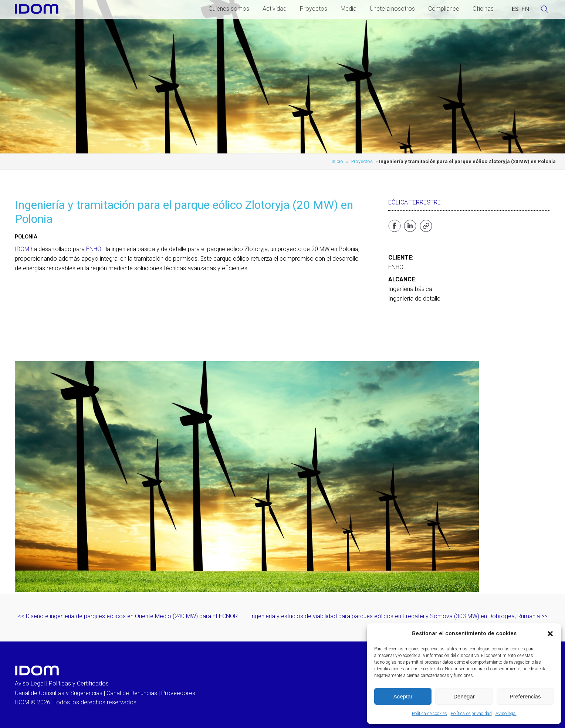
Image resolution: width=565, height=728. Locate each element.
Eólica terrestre (415, 202)
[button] (550, 634)
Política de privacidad (471, 714)
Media (349, 9)
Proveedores (178, 693)
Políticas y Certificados (79, 683)
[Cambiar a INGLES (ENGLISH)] (525, 9)
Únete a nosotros (392, 9)
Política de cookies (429, 714)
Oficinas (483, 9)
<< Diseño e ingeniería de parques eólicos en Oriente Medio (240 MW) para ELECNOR (128, 616)
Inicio (337, 161)
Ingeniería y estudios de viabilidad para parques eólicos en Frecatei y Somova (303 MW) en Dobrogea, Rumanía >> (399, 616)
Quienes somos (229, 9)
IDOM (22, 249)
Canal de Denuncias (132, 693)
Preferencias (525, 696)
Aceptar (403, 696)
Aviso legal (506, 714)
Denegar (464, 696)
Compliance (444, 9)
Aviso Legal (30, 683)
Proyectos (314, 9)
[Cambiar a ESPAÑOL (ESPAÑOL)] (515, 9)
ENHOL (95, 249)
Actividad (275, 9)
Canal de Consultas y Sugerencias (59, 693)
